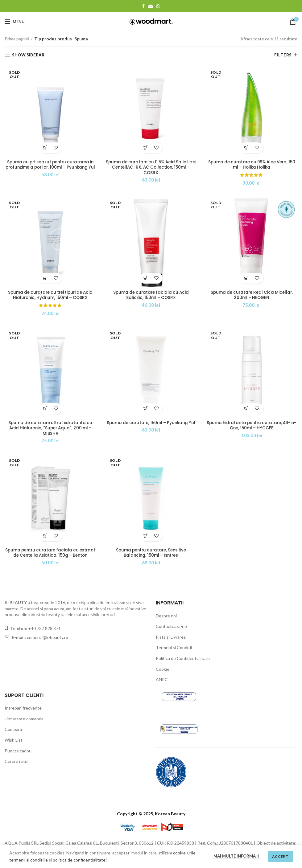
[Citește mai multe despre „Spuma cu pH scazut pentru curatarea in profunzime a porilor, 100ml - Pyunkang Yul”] (45, 148)
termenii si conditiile (29, 860)
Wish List (14, 748)
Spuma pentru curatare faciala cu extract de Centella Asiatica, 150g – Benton (50, 557)
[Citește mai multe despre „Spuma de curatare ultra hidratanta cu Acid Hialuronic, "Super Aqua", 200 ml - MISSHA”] (45, 409)
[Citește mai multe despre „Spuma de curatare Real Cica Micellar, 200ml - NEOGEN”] (246, 278)
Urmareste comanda (24, 726)
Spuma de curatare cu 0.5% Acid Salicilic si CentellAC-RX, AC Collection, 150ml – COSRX (151, 168)
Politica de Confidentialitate (183, 666)
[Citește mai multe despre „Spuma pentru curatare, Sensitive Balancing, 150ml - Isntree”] (145, 537)
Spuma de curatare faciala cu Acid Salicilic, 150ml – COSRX (151, 296)
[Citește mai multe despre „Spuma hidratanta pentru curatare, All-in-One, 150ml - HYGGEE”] (246, 409)
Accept (280, 856)
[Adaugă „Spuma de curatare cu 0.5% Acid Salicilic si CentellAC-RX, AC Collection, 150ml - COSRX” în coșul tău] (145, 148)
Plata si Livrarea (171, 645)
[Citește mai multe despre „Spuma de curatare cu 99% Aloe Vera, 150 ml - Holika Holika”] (246, 148)
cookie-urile (184, 853)
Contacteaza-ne (171, 634)
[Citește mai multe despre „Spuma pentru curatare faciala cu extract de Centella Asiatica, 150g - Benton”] (45, 537)
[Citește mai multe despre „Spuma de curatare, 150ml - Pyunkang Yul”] (145, 409)
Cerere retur (17, 769)
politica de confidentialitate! (80, 860)
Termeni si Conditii (174, 655)
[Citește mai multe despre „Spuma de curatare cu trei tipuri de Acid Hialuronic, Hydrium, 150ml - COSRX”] (45, 278)
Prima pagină (17, 39)
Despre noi (166, 623)
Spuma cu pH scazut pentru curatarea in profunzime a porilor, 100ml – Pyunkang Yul (50, 168)
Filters (283, 55)
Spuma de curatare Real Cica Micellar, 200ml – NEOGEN (252, 296)
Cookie (163, 677)
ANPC (162, 687)
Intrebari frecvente (23, 716)
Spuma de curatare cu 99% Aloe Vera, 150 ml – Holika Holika (252, 165)
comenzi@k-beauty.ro (47, 645)
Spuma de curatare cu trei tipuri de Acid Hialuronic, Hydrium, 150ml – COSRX (50, 296)
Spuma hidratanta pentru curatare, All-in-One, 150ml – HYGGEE (252, 427)
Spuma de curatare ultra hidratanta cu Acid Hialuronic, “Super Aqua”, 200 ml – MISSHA (50, 430)
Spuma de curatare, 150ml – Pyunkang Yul (151, 427)
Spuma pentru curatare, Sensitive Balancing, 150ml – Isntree (151, 555)
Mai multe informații (237, 856)
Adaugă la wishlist (56, 148)
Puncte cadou (18, 758)
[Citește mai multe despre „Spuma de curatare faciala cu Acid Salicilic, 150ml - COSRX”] (145, 278)
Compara (13, 737)
